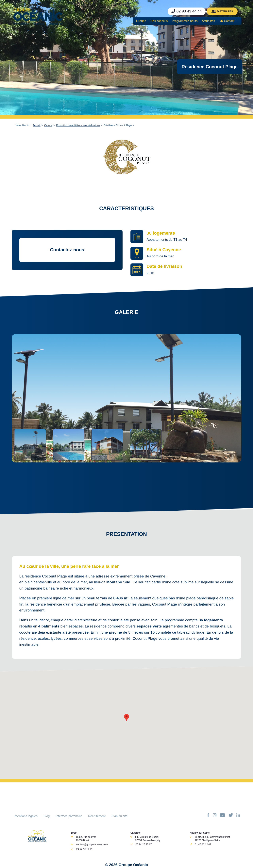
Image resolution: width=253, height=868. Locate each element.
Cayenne (158, 576)
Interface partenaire (69, 816)
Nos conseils (159, 21)
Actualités (208, 21)
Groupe (141, 21)
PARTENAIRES (222, 11)
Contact (229, 21)
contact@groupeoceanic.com (92, 844)
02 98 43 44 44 (84, 849)
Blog (47, 816)
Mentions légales (26, 816)
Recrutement (97, 816)
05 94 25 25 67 (144, 844)
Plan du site (120, 816)
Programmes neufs (185, 21)
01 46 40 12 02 (203, 844)
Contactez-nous (67, 250)
